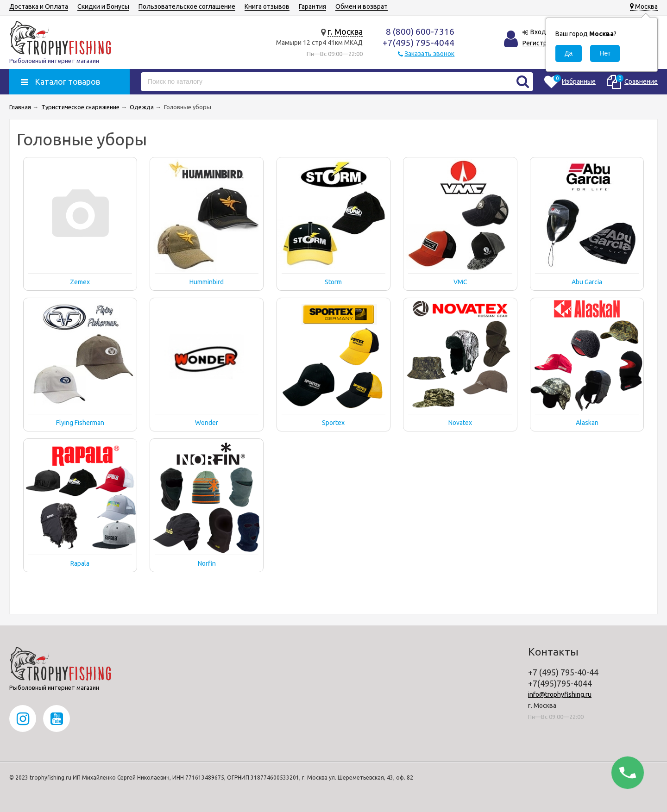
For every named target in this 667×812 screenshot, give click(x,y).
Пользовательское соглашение (187, 6)
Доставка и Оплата (39, 6)
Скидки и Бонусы (103, 6)
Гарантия (312, 6)
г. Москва (345, 31)
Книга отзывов (267, 6)
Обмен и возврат (362, 6)
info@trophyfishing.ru (560, 694)
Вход (538, 32)
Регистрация (542, 43)
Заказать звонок (429, 54)
